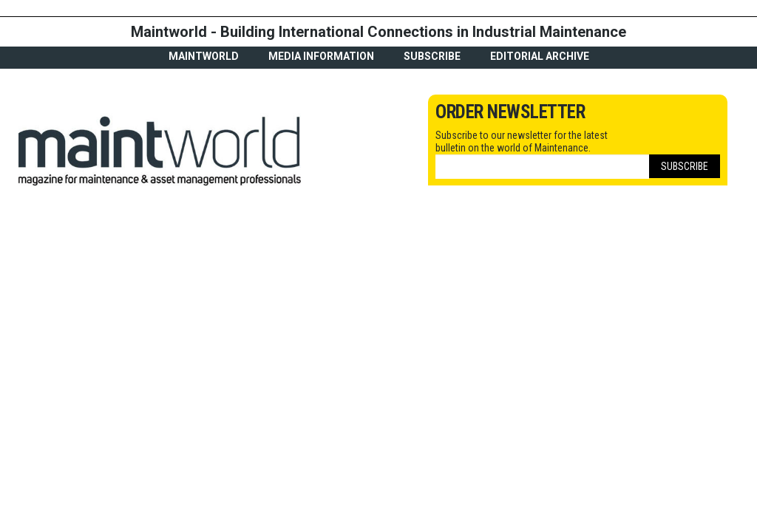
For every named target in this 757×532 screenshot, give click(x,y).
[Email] (542, 167)
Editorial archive (540, 56)
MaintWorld (204, 56)
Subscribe (432, 56)
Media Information (321, 56)
